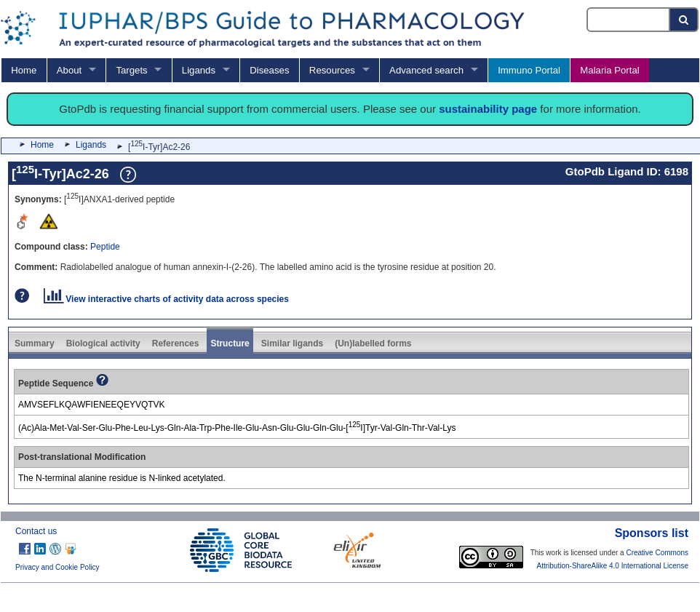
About (69, 70)
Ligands (199, 70)
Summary (35, 343)
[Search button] (684, 20)
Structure (230, 343)
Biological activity (103, 343)
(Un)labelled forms (373, 343)
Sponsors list (652, 533)
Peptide (105, 247)
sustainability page (488, 109)
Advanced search (426, 70)
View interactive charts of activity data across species (166, 299)
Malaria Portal (609, 70)
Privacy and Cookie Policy (57, 567)
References (176, 343)
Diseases (269, 70)
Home (24, 70)
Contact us (36, 531)
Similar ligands (292, 343)
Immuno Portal (529, 70)
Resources (332, 70)
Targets (131, 70)
